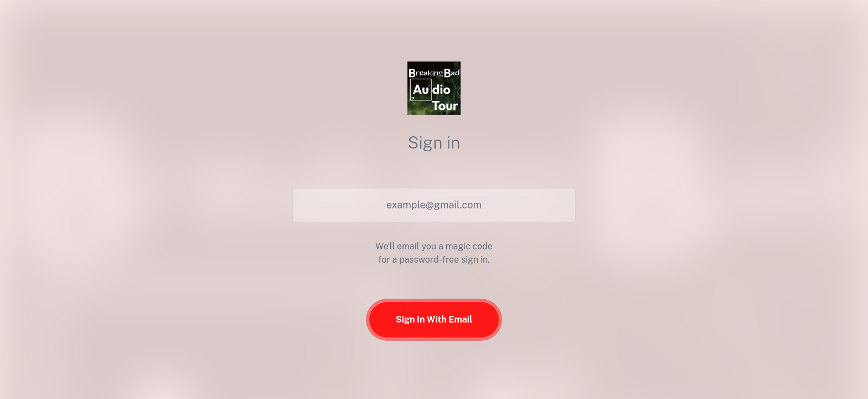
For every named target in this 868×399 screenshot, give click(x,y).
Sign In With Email (434, 319)
